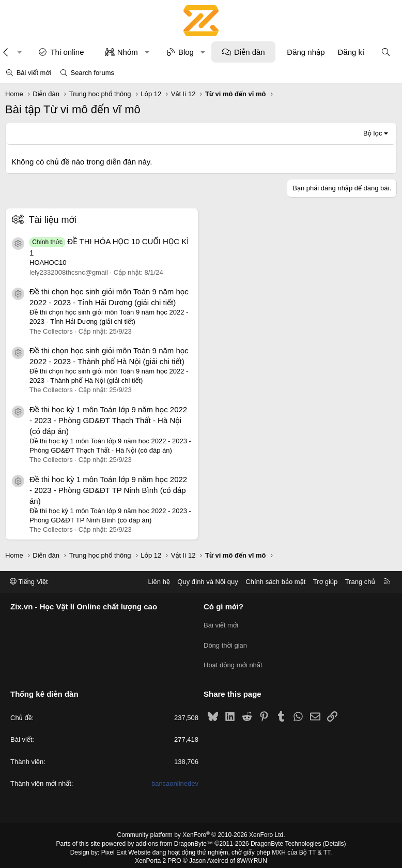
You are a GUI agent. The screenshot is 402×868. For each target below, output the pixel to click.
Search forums (92, 73)
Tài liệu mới (53, 220)
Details (335, 839)
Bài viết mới (34, 73)
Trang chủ (360, 582)
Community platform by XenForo (201, 830)
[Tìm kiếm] (386, 52)
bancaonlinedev (175, 778)
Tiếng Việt (29, 582)
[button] (147, 52)
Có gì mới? (223, 607)
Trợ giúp (325, 582)
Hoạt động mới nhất (233, 661)
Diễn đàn (250, 52)
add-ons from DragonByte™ (174, 839)
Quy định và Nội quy (208, 582)
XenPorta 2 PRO (158, 856)
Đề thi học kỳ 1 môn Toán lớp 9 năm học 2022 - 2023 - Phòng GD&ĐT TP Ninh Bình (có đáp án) (108, 490)
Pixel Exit (114, 847)
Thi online (67, 52)
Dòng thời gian (225, 643)
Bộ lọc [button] (373, 133)
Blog (186, 52)
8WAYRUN (252, 856)
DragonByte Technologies (286, 839)
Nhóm (128, 52)
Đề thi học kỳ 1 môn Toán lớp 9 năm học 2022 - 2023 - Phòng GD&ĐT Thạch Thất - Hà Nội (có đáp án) (108, 420)
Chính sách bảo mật (275, 582)
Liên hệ (159, 582)
